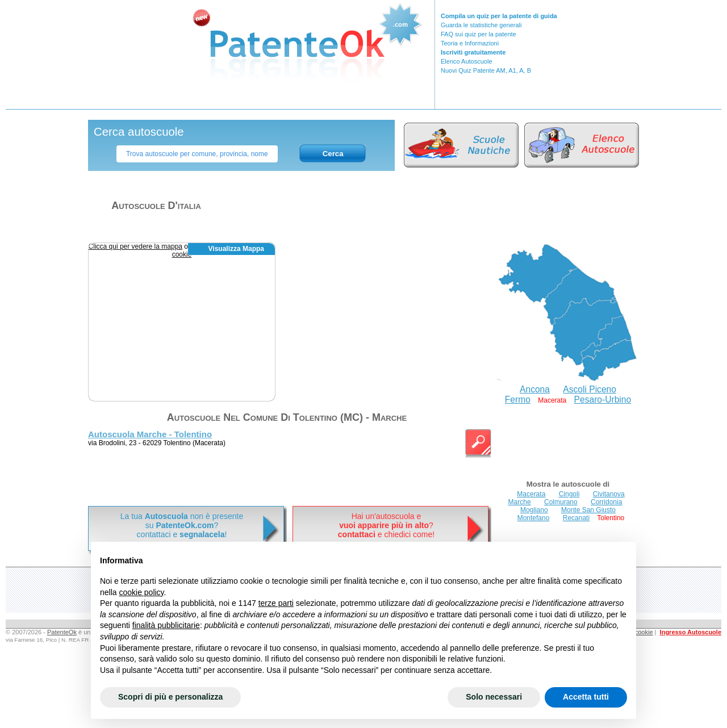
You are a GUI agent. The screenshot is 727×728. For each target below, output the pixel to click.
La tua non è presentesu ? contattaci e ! (182, 525)
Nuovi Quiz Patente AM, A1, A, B (486, 70)
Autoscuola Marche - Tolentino (150, 434)
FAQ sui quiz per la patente (479, 34)
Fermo (518, 399)
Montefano (534, 518)
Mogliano (534, 510)
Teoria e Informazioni (470, 43)
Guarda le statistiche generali (481, 25)
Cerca (333, 154)
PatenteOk (62, 632)
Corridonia (606, 502)
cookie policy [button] (141, 592)
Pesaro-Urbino (603, 399)
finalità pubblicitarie (166, 625)
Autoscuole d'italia (156, 206)
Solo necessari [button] (494, 697)
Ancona (535, 389)
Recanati (576, 518)
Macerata (531, 494)
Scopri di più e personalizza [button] (170, 697)
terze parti (276, 603)
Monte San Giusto (588, 510)
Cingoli (569, 494)
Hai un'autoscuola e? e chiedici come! (386, 525)
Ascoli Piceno (590, 389)
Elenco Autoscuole (467, 61)
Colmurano (561, 502)
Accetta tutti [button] (586, 697)
